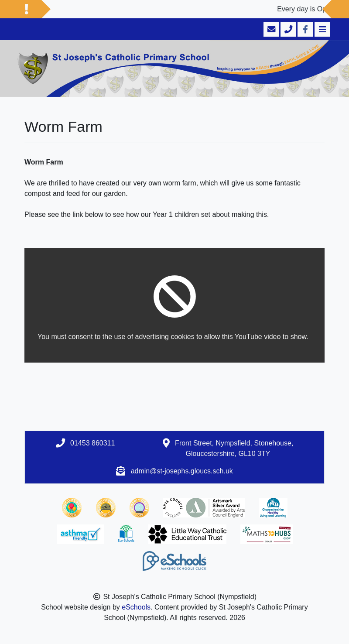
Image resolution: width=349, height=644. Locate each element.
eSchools (136, 607)
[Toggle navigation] (321, 29)
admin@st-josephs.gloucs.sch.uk (182, 471)
